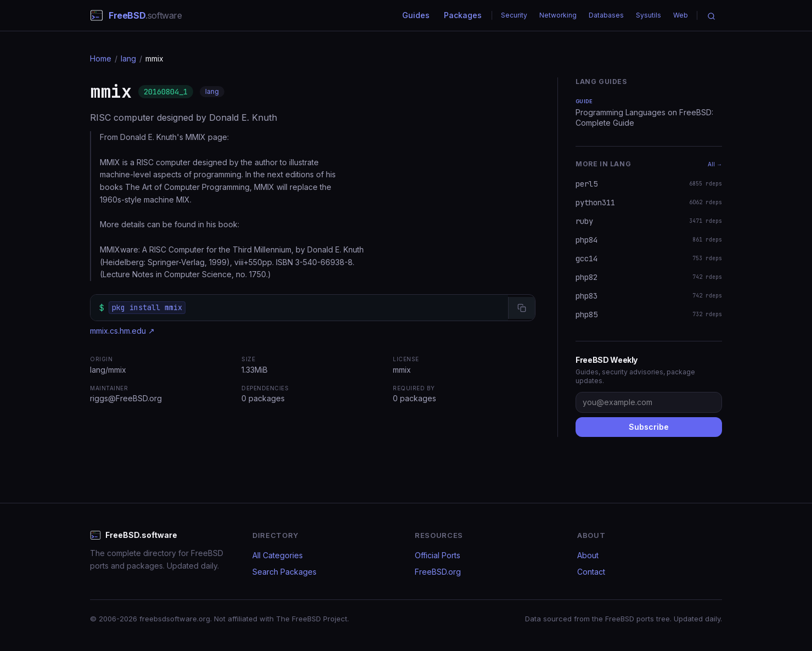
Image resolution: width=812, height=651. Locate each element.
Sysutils (649, 15)
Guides (416, 15)
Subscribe (649, 427)
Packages (463, 15)
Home (101, 58)
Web (681, 15)
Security (514, 15)
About (588, 555)
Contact (591, 572)
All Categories (278, 555)
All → (715, 164)
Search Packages (284, 572)
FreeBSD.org (438, 572)
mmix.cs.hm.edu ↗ (122, 331)
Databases (606, 15)
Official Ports (438, 555)
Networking (558, 15)
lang (128, 58)
